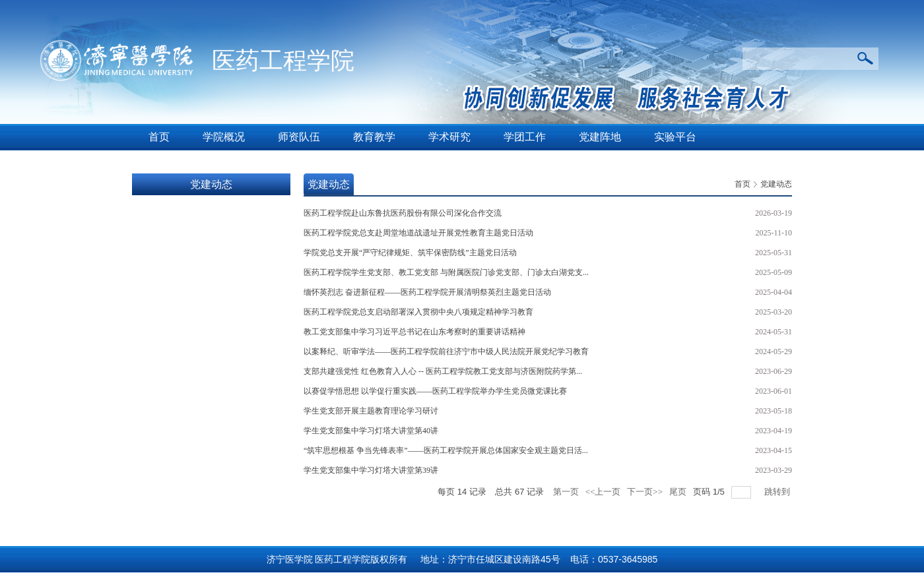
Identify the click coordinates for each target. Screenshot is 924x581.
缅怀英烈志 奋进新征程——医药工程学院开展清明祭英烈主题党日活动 (427, 292)
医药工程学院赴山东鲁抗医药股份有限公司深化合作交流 (403, 213)
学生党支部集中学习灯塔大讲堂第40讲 (371, 431)
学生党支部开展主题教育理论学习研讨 (371, 411)
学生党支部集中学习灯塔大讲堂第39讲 (371, 470)
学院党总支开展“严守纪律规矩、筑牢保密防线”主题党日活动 (410, 253)
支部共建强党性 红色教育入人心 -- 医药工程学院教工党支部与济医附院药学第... (443, 371)
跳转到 (778, 492)
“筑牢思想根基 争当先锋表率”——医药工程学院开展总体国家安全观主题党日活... (446, 450)
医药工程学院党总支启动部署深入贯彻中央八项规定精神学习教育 (418, 312)
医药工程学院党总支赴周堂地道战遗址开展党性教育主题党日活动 (418, 233)
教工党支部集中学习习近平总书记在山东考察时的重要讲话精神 (414, 332)
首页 (742, 184)
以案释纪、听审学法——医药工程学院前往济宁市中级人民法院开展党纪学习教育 (446, 352)
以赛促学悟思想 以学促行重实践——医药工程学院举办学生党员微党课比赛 (435, 391)
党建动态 (776, 184)
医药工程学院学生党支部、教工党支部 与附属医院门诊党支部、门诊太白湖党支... (446, 272)
